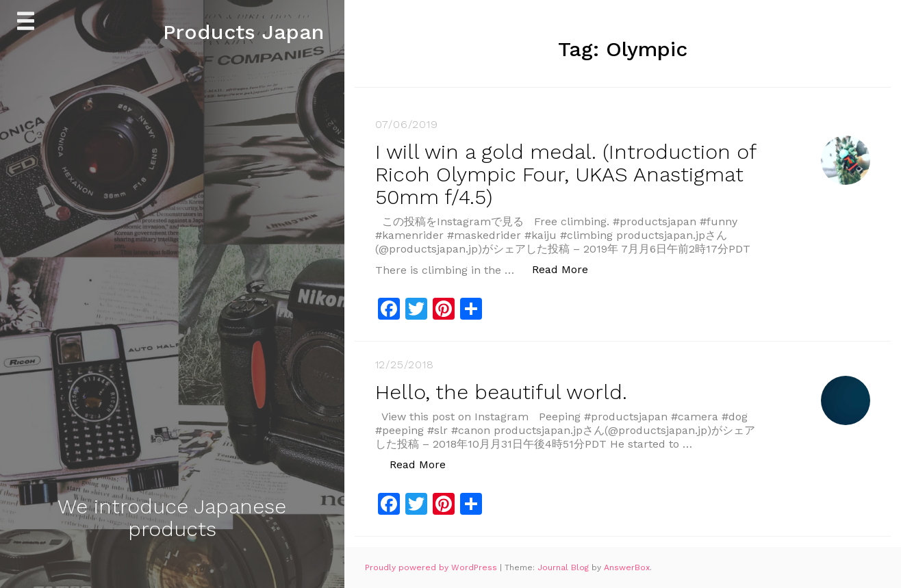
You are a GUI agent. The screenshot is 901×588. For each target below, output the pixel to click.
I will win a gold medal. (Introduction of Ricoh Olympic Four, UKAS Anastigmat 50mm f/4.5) (566, 174)
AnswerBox (627, 567)
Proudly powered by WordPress (432, 567)
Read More (567, 269)
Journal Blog (564, 567)
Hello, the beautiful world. (501, 392)
